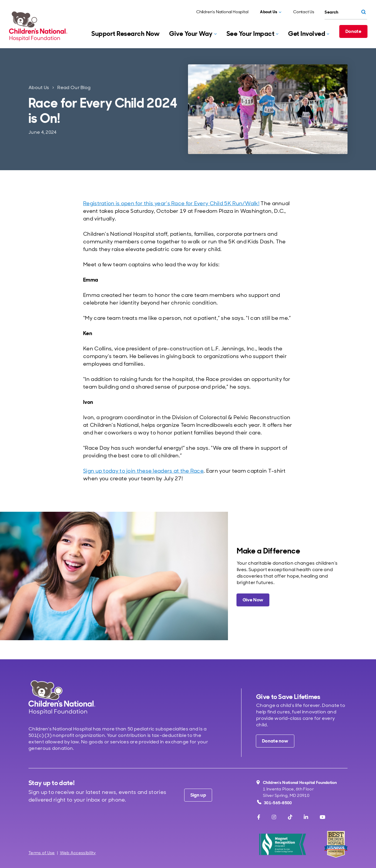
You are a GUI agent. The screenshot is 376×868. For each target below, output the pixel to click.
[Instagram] (274, 817)
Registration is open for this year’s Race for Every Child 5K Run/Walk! (171, 203)
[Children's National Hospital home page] (62, 697)
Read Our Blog (74, 87)
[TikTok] (290, 817)
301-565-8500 (275, 803)
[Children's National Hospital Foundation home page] (39, 26)
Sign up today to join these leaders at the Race (143, 471)
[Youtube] (322, 817)
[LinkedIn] (306, 817)
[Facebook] (259, 817)
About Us (39, 87)
